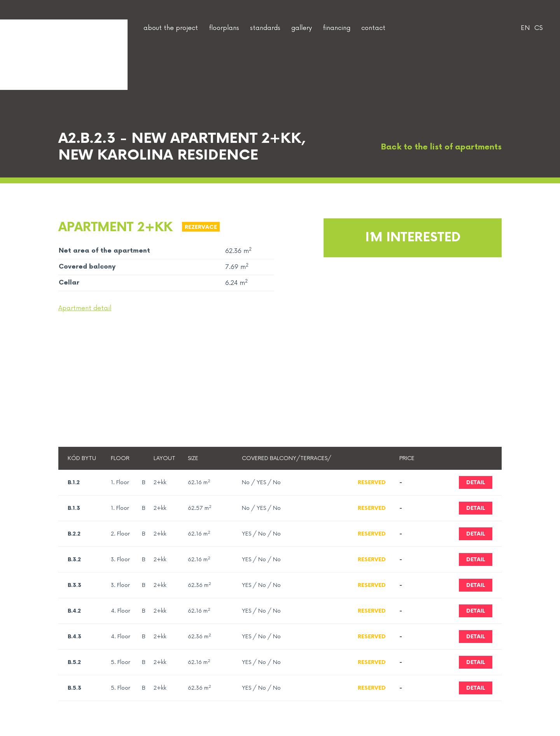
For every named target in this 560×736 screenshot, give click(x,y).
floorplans (224, 28)
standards (265, 28)
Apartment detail (85, 308)
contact (373, 28)
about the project (171, 28)
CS (539, 28)
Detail (476, 482)
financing (337, 28)
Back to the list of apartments (434, 147)
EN (525, 28)
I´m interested (413, 238)
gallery (302, 28)
